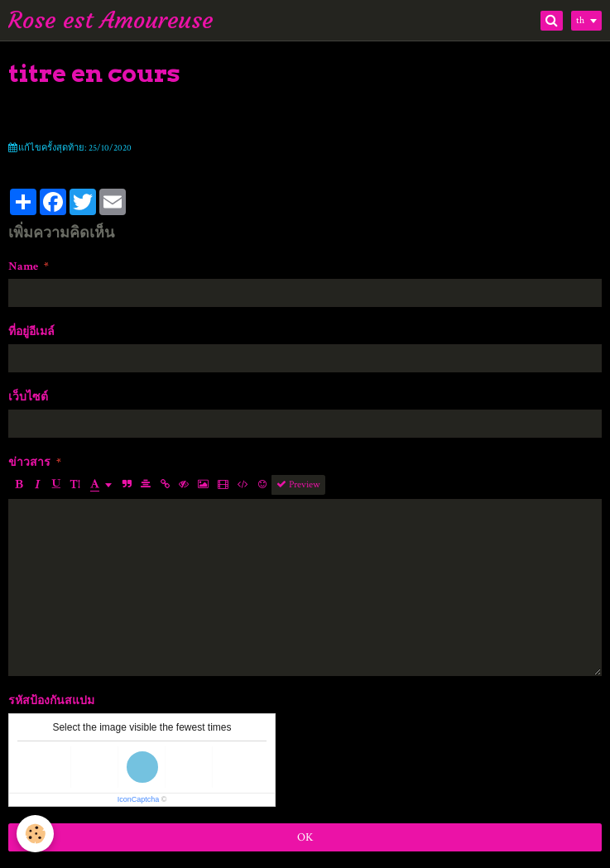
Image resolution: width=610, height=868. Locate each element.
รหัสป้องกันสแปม (51, 701)
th (580, 20)
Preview (298, 484)
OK (305, 837)
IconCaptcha (139, 799)
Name (23, 266)
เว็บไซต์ (28, 397)
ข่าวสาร (29, 463)
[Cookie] (35, 834)
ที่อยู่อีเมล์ (31, 332)
